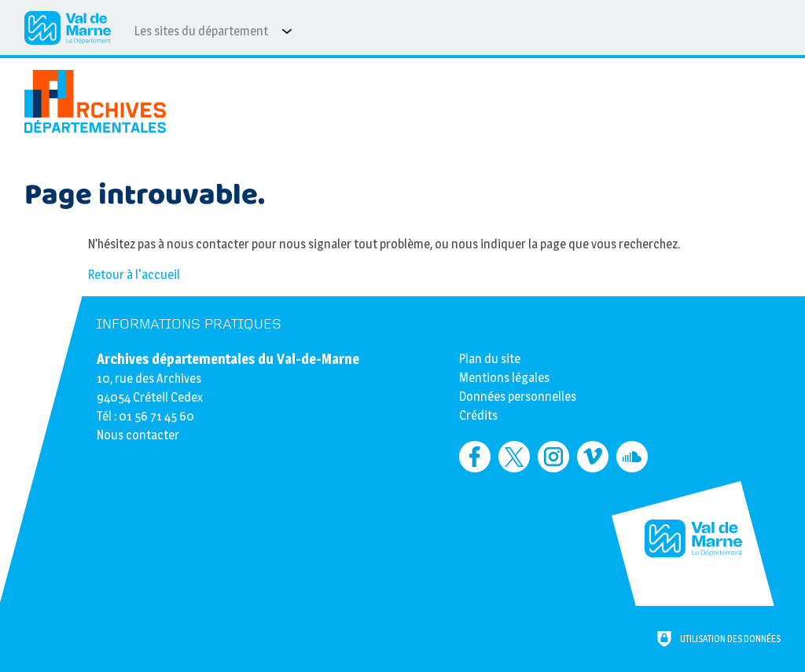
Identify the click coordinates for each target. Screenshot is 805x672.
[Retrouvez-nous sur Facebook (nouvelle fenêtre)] (475, 457)
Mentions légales (504, 378)
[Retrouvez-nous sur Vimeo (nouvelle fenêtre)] (593, 457)
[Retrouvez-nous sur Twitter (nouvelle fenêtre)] (514, 457)
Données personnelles (518, 397)
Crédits (478, 415)
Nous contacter (138, 435)
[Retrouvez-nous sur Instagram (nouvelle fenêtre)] (553, 457)
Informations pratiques (189, 324)
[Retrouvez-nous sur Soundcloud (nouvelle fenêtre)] (632, 457)
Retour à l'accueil (134, 275)
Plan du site (490, 359)
